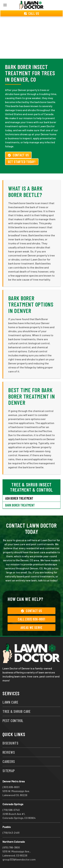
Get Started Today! (22, 162)
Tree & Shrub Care (17, 711)
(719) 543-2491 (11, 833)
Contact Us (18, 155)
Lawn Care (10, 702)
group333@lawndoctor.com (19, 859)
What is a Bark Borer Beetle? (25, 191)
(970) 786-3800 (11, 847)
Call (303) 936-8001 (31, 619)
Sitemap (9, 771)
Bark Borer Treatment (20, 505)
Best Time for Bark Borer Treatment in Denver (32, 396)
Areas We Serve (32, 627)
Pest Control (13, 721)
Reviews (9, 752)
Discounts (10, 743)
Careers (9, 761)
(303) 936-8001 (11, 787)
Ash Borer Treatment (19, 498)
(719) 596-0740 (11, 810)
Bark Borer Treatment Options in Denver (31, 304)
